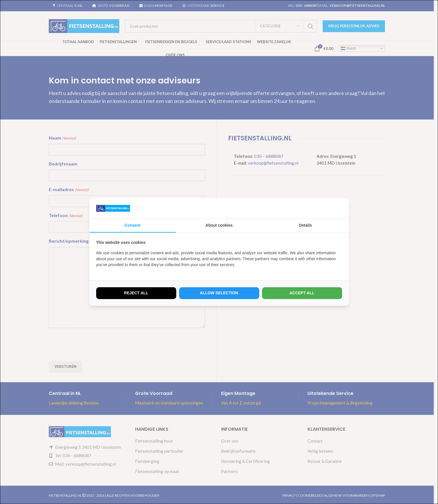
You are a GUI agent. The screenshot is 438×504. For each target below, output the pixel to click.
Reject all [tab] (136, 293)
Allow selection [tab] (219, 293)
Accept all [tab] (302, 293)
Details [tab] (305, 225)
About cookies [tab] (219, 225)
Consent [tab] (133, 225)
